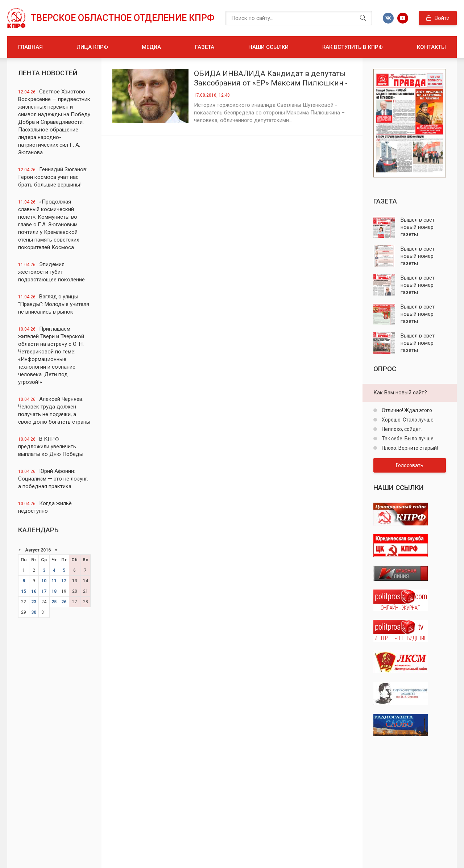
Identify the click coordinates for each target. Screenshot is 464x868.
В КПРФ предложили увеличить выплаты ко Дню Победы (51, 446)
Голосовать (410, 465)
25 (54, 602)
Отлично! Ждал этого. (407, 410)
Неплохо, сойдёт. (401, 429)
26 (64, 602)
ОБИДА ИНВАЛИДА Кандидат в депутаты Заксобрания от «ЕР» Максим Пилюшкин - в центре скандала (271, 78)
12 (64, 581)
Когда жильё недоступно (45, 507)
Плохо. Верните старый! (409, 448)
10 (44, 581)
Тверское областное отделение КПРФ (123, 18)
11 (54, 581)
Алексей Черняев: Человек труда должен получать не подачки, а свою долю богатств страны (54, 410)
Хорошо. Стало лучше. (408, 420)
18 (54, 591)
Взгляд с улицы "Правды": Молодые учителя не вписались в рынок (54, 304)
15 (24, 591)
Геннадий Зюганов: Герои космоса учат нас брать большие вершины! (53, 177)
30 (34, 612)
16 (34, 591)
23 (34, 602)
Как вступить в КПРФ (353, 47)
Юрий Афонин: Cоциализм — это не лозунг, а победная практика (53, 479)
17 (44, 591)
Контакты (431, 47)
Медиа (151, 47)
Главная (30, 47)
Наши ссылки (268, 47)
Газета (205, 47)
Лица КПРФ (92, 47)
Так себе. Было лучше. (408, 439)
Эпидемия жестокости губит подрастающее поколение (51, 272)
